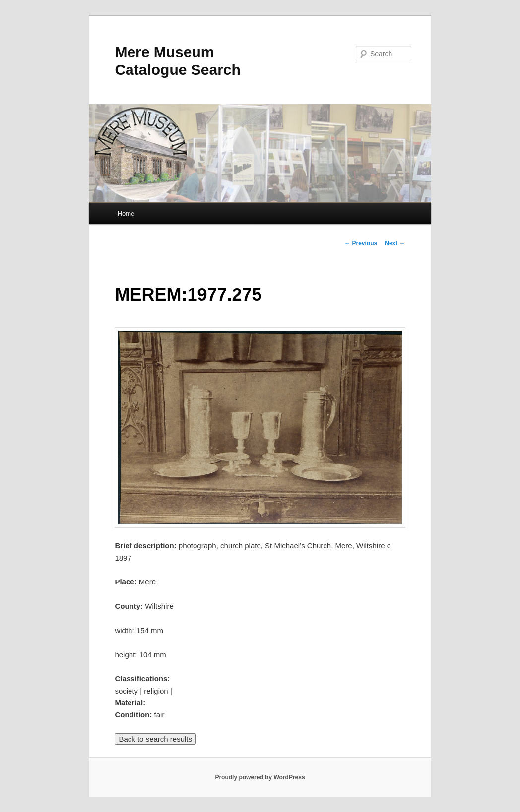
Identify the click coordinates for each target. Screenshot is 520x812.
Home (126, 213)
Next (395, 243)
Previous (361, 243)
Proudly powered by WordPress (260, 777)
